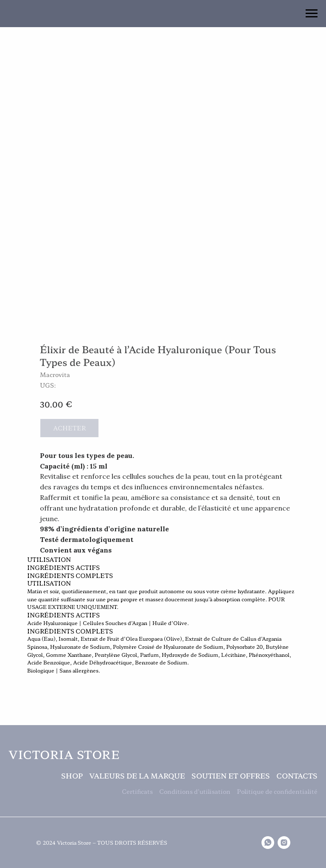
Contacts (297, 776)
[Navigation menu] (312, 14)
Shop (72, 776)
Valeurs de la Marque (137, 776)
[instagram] (284, 843)
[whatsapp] (268, 843)
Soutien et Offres (231, 776)
